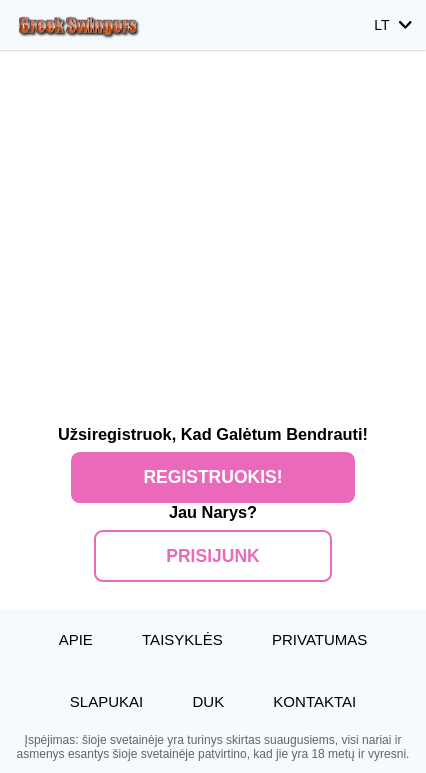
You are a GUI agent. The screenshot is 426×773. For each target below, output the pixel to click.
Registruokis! (212, 477)
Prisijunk (212, 556)
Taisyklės (182, 639)
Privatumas (319, 639)
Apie (76, 639)
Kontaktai (314, 701)
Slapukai (106, 701)
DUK (208, 701)
